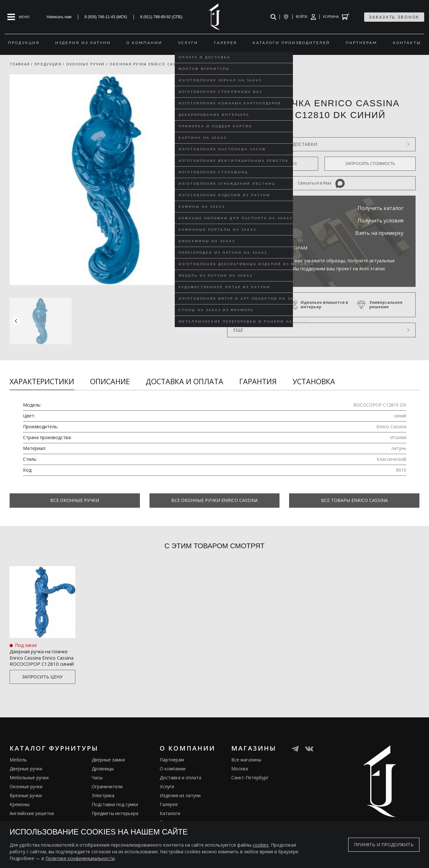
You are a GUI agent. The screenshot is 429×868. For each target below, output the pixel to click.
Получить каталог (381, 208)
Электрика (103, 811)
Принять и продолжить (384, 845)
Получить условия (381, 221)
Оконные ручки (26, 802)
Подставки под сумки (115, 820)
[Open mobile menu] (19, 17)
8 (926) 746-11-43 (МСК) (106, 17)
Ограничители (107, 802)
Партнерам (172, 776)
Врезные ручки (26, 811)
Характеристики (42, 381)
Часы (97, 793)
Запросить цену (42, 693)
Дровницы (103, 785)
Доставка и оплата (184, 381)
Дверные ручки (26, 785)
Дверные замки (108, 776)
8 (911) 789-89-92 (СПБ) (161, 17)
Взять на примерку (379, 233)
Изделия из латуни (180, 811)
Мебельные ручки (29, 793)
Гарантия (258, 381)
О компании (173, 785)
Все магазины (246, 776)
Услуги (167, 802)
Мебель (18, 776)
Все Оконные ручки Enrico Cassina (214, 500)
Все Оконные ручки (75, 500)
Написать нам (59, 17)
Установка (314, 381)
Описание (110, 381)
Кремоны (19, 820)
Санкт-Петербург (250, 793)
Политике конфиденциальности (80, 858)
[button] (202, 321)
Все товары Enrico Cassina (354, 500)
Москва (240, 785)
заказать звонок (394, 17)
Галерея (169, 820)
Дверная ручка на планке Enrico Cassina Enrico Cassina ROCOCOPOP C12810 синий (40, 665)
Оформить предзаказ (273, 163)
